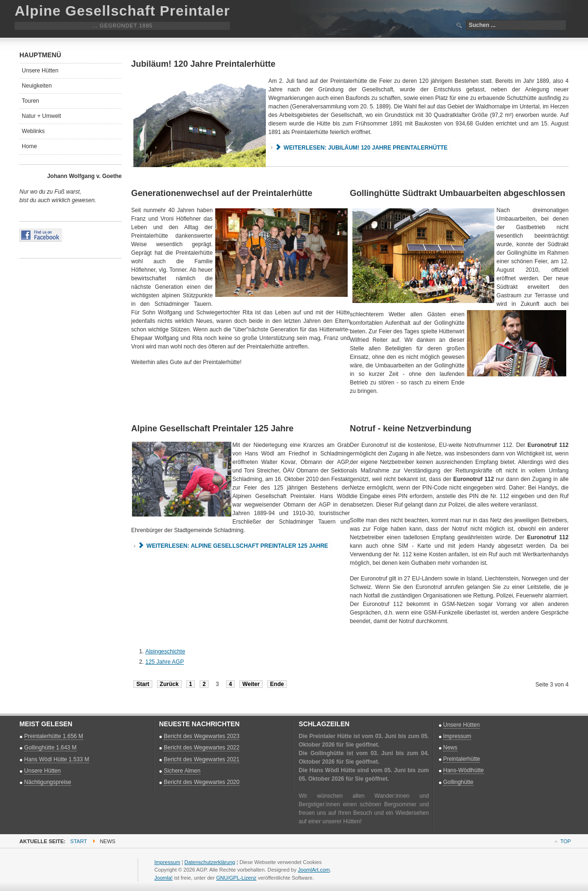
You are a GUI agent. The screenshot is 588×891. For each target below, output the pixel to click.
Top (565, 841)
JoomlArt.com (314, 870)
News (450, 748)
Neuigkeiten (37, 86)
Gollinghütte (458, 782)
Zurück (169, 684)
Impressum (457, 736)
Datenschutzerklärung (210, 862)
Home (29, 146)
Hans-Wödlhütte (464, 770)
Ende (277, 684)
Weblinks (33, 131)
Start (143, 684)
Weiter (251, 684)
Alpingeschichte (165, 651)
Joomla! (163, 878)
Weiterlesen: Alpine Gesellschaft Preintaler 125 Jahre (233, 546)
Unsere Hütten (40, 71)
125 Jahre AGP (164, 662)
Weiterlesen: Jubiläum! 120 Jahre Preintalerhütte (361, 147)
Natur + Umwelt (41, 116)
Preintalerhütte (462, 759)
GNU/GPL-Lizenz (236, 878)
